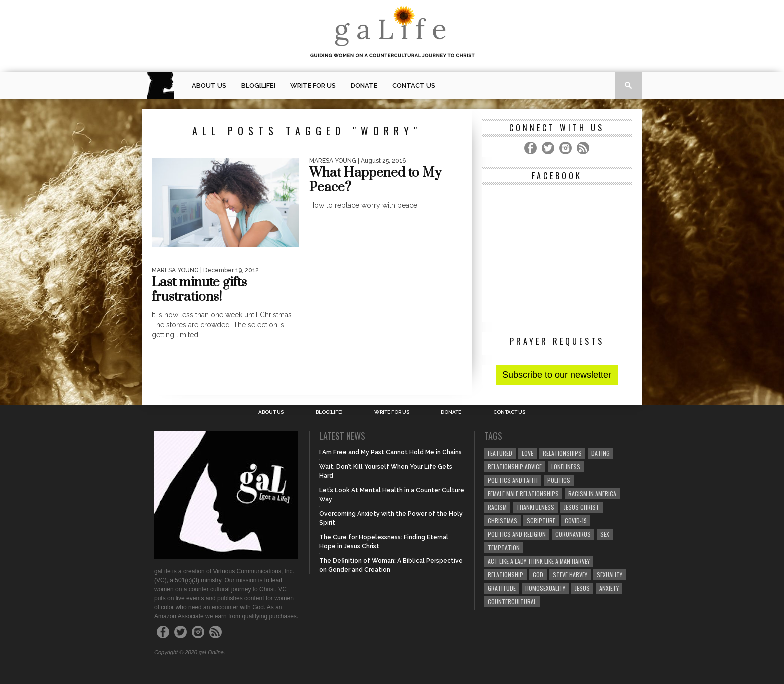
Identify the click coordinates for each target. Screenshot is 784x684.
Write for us (313, 86)
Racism (497, 507)
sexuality (610, 574)
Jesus (582, 588)
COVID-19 (576, 520)
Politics (559, 480)
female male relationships (523, 493)
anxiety (609, 588)
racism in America (592, 493)
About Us (209, 86)
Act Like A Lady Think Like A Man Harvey (539, 561)
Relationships (562, 453)
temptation (504, 547)
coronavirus (573, 534)
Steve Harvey (570, 574)
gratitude (502, 588)
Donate (364, 86)
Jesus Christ (582, 507)
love (528, 453)
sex (605, 534)
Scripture (541, 520)
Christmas (503, 520)
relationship (506, 574)
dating (601, 453)
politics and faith (513, 480)
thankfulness (535, 507)
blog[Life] (258, 86)
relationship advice (515, 466)
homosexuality (545, 588)
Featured (500, 453)
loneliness (566, 466)
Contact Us (414, 86)
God (538, 574)
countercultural (512, 601)
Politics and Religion (517, 534)
